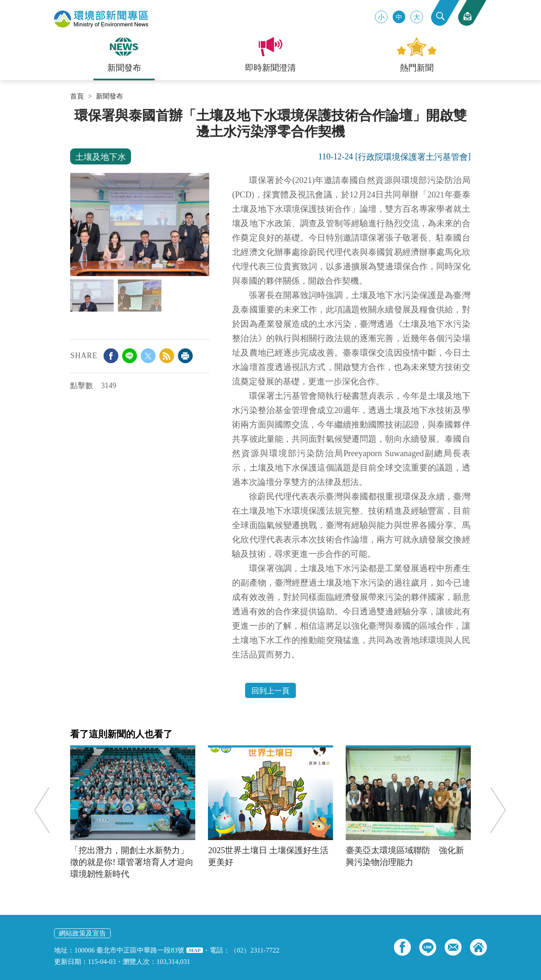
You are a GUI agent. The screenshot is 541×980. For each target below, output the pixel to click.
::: (73, 111)
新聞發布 (109, 96)
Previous (45, 810)
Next (496, 810)
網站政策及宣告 (82, 933)
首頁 (77, 96)
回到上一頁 (270, 691)
